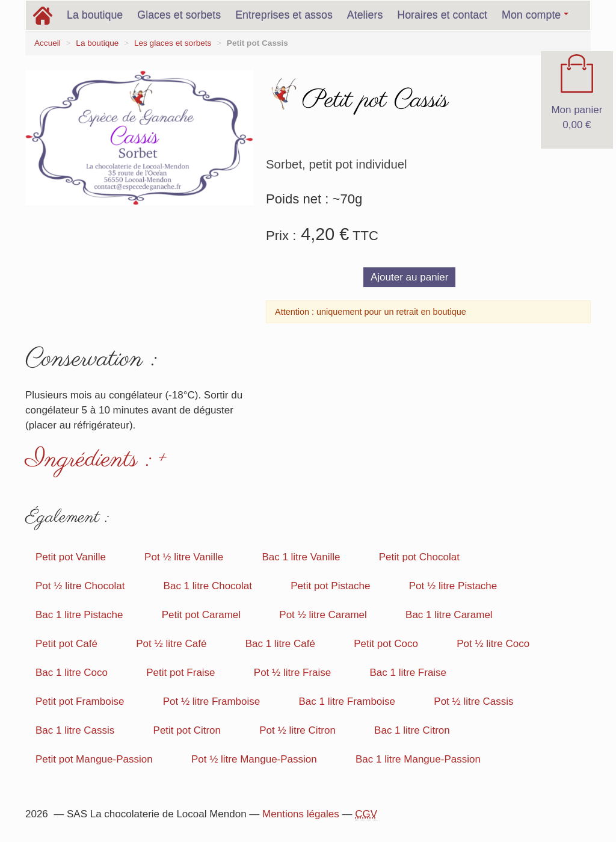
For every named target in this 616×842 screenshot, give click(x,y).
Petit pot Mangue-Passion (94, 759)
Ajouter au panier (409, 277)
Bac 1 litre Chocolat (208, 586)
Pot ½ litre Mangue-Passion (254, 759)
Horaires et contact (442, 15)
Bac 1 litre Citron (412, 730)
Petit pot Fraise (180, 673)
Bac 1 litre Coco (72, 673)
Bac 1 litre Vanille (301, 557)
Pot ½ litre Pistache (453, 586)
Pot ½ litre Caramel (323, 615)
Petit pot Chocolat (419, 557)
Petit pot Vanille (71, 557)
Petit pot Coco (386, 644)
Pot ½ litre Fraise (293, 673)
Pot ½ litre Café (171, 644)
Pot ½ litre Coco (493, 644)
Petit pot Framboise (80, 701)
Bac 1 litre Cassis (75, 730)
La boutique (95, 15)
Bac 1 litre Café (280, 644)
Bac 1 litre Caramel (449, 615)
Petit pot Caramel (201, 615)
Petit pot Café (66, 644)
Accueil (48, 43)
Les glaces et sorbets (173, 43)
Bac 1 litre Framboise (347, 701)
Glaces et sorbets (179, 15)
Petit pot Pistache (330, 586)
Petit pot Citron (187, 730)
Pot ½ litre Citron (297, 730)
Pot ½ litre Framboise (212, 701)
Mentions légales (301, 814)
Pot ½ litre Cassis (473, 701)
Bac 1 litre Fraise (408, 673)
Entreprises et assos (284, 15)
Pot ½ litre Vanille (184, 557)
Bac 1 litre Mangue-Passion (418, 759)
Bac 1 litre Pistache (79, 615)
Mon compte (535, 15)
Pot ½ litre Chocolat (80, 586)
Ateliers (365, 15)
